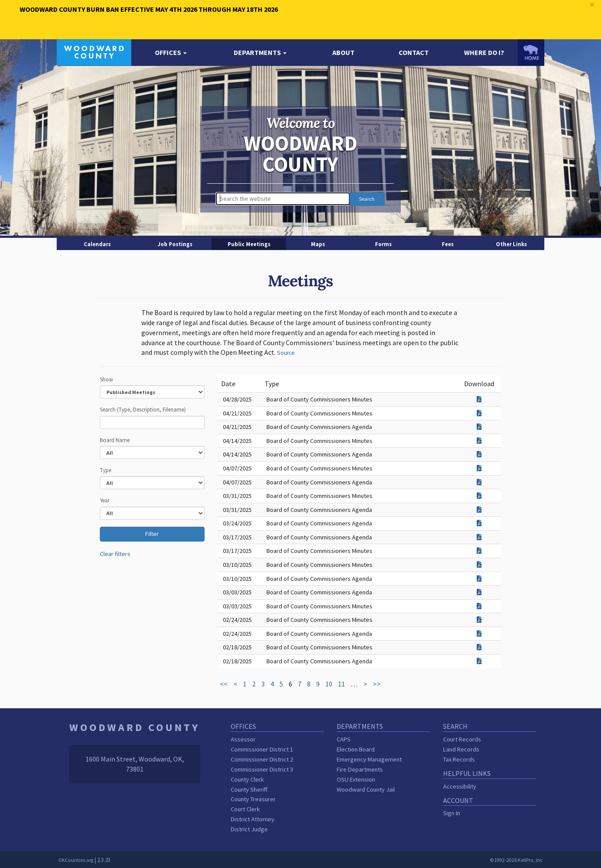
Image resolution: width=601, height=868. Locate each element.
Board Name (115, 440)
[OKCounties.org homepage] (531, 52)
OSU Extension (356, 779)
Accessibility (460, 786)
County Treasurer (253, 799)
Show (106, 379)
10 (329, 684)
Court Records (462, 739)
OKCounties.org (76, 860)
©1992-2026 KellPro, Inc (516, 860)
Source (286, 353)
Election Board (356, 749)
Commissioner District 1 (262, 749)
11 (341, 684)
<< (224, 684)
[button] (171, 53)
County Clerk (247, 779)
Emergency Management (369, 759)
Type (106, 470)
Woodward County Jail (366, 789)
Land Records (461, 749)
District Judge (249, 829)
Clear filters (115, 554)
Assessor (243, 739)
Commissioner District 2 (262, 759)
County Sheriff (249, 789)
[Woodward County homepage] (94, 51)
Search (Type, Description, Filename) (143, 409)
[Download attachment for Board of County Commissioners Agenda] (479, 427)
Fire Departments (360, 769)
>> (377, 684)
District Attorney (253, 819)
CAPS (344, 739)
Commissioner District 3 (262, 769)
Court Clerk (245, 809)
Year (105, 500)
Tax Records (459, 759)
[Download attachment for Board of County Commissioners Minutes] (479, 399)
